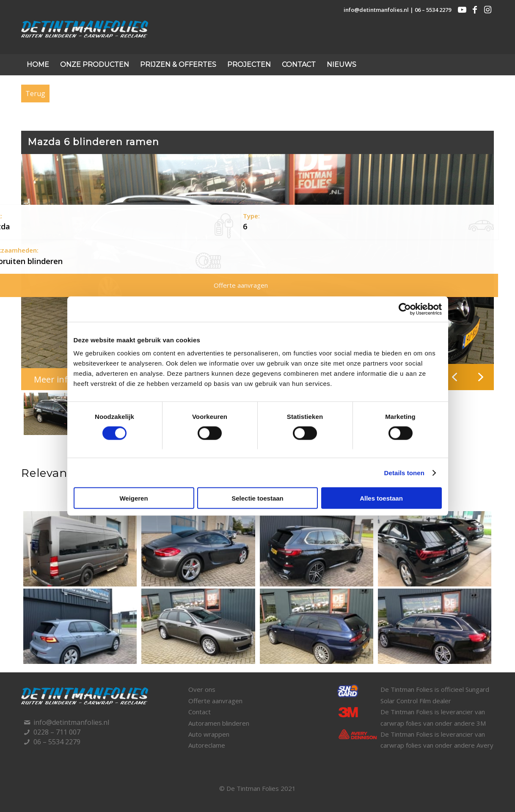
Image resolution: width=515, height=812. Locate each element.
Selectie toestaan (257, 498)
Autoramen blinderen (219, 723)
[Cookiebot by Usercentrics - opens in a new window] (405, 309)
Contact (200, 712)
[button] (481, 377)
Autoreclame (207, 745)
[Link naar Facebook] (475, 10)
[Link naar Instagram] (487, 10)
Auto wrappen (209, 734)
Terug (35, 94)
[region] (257, 296)
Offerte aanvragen (215, 701)
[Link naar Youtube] (462, 10)
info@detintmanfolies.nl (376, 10)
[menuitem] (38, 65)
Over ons (202, 689)
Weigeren (134, 498)
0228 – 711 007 (57, 732)
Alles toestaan (381, 498)
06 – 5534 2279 (433, 10)
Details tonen (404, 472)
